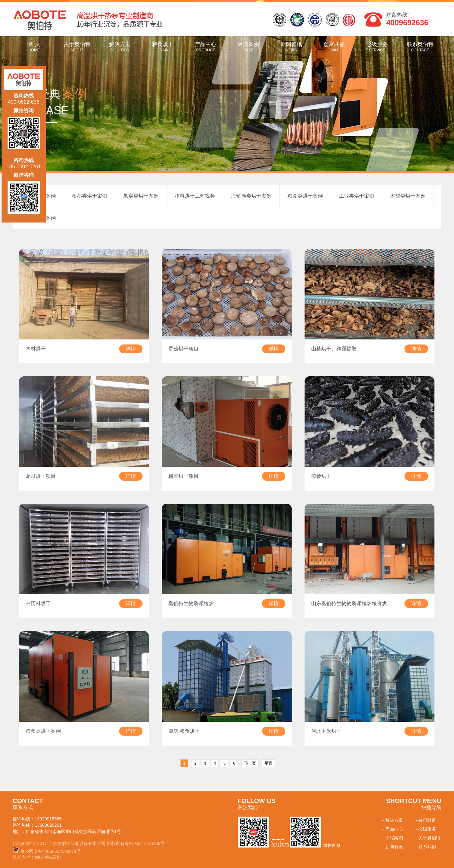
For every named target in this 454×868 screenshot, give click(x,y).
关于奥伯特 (77, 47)
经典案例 (248, 47)
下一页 (250, 763)
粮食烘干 (163, 47)
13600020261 (48, 825)
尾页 (268, 763)
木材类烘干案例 (408, 196)
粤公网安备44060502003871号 (51, 851)
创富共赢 (334, 47)
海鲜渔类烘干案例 (251, 196)
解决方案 (120, 47)
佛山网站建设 (48, 857)
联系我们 (425, 847)
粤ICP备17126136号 (145, 843)
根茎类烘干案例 (90, 196)
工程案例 (392, 838)
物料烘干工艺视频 (195, 196)
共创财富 (425, 820)
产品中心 (206, 47)
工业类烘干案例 (357, 196)
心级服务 (377, 47)
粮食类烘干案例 (305, 196)
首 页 (34, 47)
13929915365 (48, 819)
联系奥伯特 (420, 47)
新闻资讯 (291, 47)
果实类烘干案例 (141, 196)
